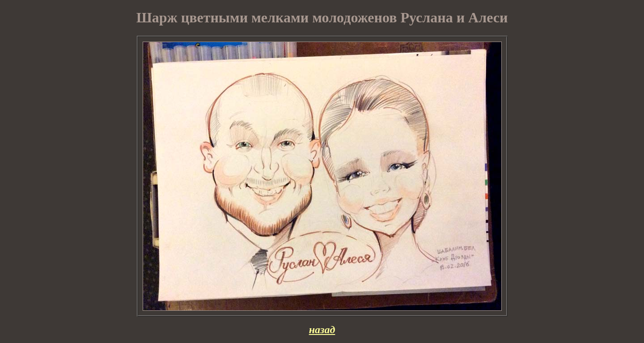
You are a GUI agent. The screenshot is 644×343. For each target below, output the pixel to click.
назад (322, 330)
